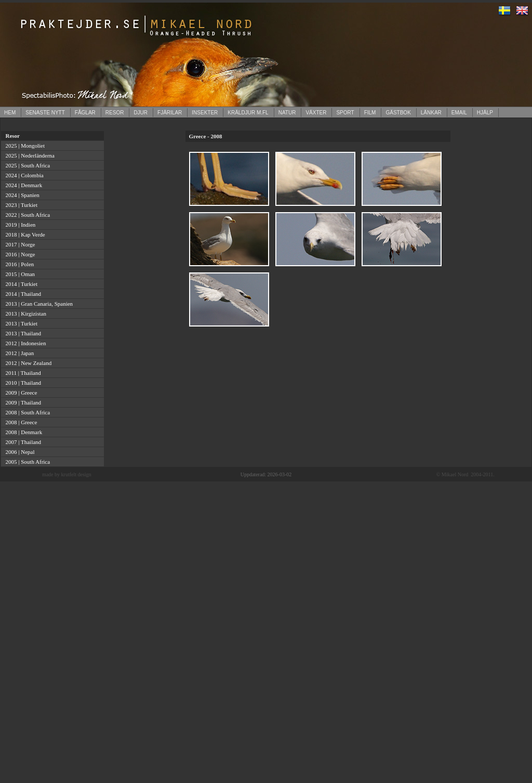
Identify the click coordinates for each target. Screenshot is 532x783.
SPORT (345, 113)
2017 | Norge (19, 244)
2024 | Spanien (21, 195)
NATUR (287, 113)
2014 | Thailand (22, 294)
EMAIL (459, 113)
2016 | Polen (18, 264)
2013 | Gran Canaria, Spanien (38, 304)
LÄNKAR (431, 113)
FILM (370, 113)
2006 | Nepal (18, 452)
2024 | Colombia (23, 175)
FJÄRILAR (170, 113)
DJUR (141, 113)
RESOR (115, 113)
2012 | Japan (18, 353)
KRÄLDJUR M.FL (248, 113)
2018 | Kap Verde (24, 234)
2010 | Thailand (22, 383)
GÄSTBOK (398, 113)
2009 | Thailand (22, 402)
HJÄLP (485, 113)
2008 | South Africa (26, 412)
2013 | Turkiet (20, 323)
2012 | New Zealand (27, 363)
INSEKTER (205, 113)
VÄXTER (316, 113)
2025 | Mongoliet (24, 146)
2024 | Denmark (22, 185)
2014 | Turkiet (20, 284)
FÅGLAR (85, 113)
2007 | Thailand (22, 442)
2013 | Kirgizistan (24, 314)
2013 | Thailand (22, 333)
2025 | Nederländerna (29, 155)
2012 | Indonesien (24, 343)
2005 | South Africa (26, 462)
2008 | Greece (20, 422)
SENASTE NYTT (45, 113)
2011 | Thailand (22, 373)
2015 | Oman (19, 274)
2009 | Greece (20, 393)
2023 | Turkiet (20, 205)
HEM (10, 113)
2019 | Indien (19, 225)
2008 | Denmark (22, 432)
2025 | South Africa (26, 165)
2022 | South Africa (26, 215)
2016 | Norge (19, 254)
